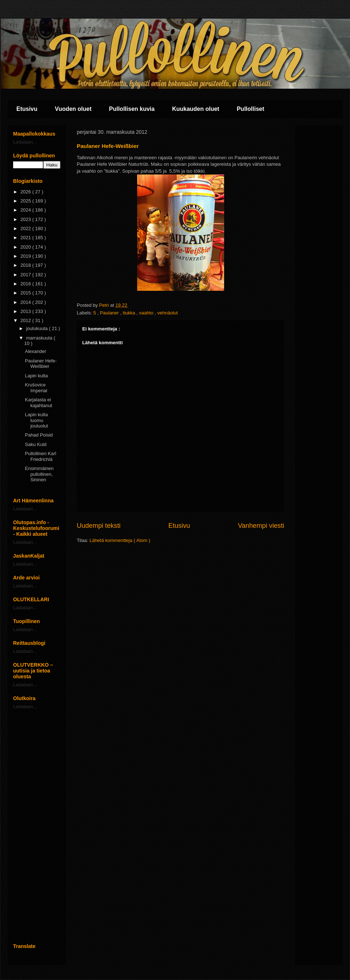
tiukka (130, 313)
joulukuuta (38, 328)
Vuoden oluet (73, 109)
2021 (26, 238)
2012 (26, 320)
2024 (26, 210)
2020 (26, 247)
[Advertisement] (37, 826)
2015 (26, 293)
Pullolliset (251, 109)
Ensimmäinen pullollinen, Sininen (39, 474)
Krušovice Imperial (36, 388)
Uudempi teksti (99, 526)
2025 (26, 201)
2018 (26, 265)
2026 (26, 192)
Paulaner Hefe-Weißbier (41, 364)
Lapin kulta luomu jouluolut (36, 420)
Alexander (35, 351)
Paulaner (110, 313)
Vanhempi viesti (261, 526)
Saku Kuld (35, 444)
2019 (26, 256)
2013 (26, 311)
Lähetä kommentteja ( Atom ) (120, 540)
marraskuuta (40, 338)
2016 (26, 284)
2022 (26, 228)
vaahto (147, 313)
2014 (26, 302)
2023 (26, 219)
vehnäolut (167, 313)
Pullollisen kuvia (132, 109)
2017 (26, 275)
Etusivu (27, 109)
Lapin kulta (36, 376)
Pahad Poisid (39, 435)
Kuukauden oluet (196, 109)
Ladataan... (25, 142)
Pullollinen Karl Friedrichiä (40, 456)
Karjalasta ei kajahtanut (38, 403)
